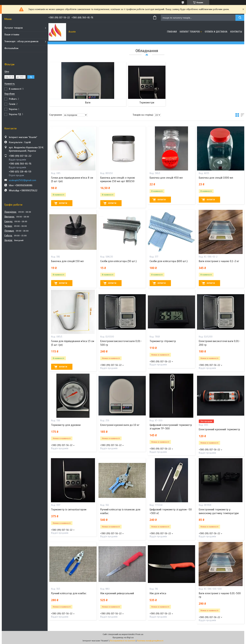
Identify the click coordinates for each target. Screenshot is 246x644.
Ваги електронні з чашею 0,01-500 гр (220, 595)
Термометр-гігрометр (163, 341)
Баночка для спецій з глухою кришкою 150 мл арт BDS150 (118, 179)
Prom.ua (139, 634)
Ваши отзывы (12, 35)
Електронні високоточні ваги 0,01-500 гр (121, 343)
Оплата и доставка (216, 32)
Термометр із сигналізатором (69, 510)
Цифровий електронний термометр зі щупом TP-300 (171, 427)
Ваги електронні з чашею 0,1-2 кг (219, 261)
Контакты (236, 32)
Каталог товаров (14, 28)
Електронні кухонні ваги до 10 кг (120, 425)
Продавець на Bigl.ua (123, 637)
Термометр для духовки (66, 425)
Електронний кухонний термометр (219, 429)
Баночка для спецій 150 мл (67, 261)
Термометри (147, 103)
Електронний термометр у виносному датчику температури (219, 511)
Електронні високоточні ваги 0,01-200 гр (219, 343)
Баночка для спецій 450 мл (166, 178)
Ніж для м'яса (158, 593)
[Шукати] (240, 18)
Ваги (88, 103)
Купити (63, 203)
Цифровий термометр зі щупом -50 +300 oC (171, 511)
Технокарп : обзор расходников (21, 41)
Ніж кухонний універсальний (117, 593)
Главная (172, 32)
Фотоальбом (11, 48)
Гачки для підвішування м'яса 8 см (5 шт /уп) (72, 179)
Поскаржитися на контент (123, 641)
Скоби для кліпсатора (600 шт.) (169, 261)
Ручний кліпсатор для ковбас (69, 593)
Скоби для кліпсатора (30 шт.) (118, 261)
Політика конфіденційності (150, 641)
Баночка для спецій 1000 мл (216, 178)
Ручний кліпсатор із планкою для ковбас (120, 511)
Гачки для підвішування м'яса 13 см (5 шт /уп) (73, 343)
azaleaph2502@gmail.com (22, 180)
